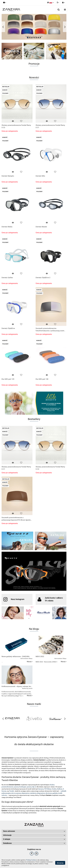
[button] (34, 831)
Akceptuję (60, 863)
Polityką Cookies (31, 860)
